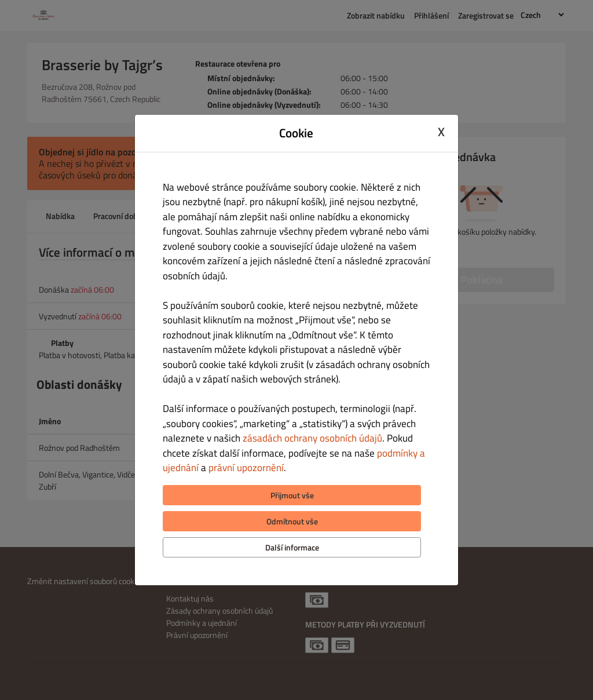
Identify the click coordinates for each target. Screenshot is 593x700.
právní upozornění (246, 468)
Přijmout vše (292, 495)
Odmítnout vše (292, 521)
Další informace (292, 547)
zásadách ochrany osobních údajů (312, 438)
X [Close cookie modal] (441, 132)
